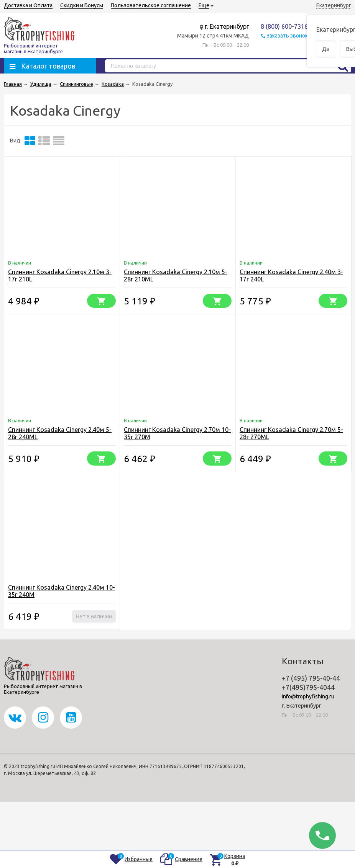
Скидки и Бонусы (82, 5)
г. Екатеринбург (227, 26)
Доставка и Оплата (28, 5)
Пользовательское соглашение (151, 5)
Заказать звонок (287, 36)
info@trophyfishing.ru (308, 696)
